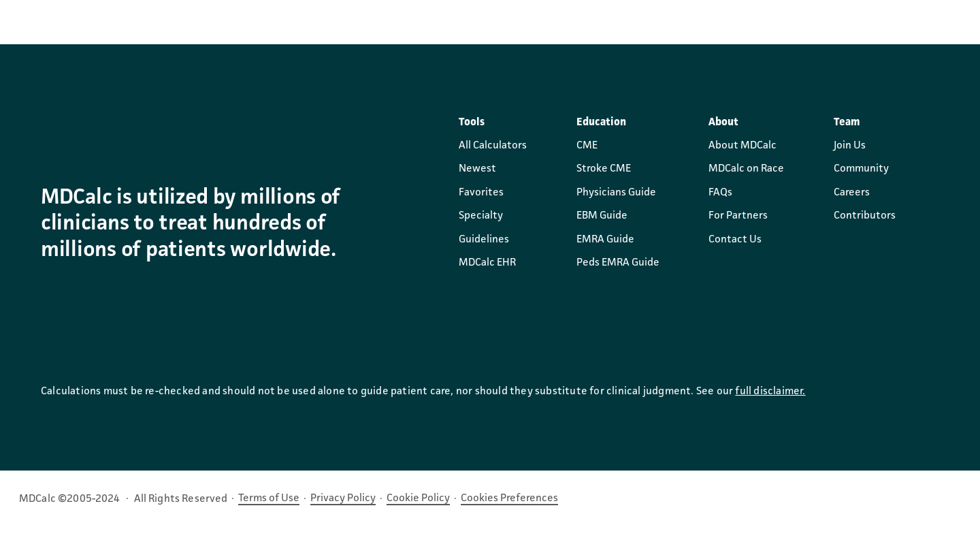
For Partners (738, 216)
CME (587, 146)
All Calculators (493, 146)
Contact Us (735, 240)
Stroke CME (604, 169)
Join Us (850, 146)
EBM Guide (602, 216)
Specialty (481, 216)
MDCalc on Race (746, 169)
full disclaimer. (770, 392)
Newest (477, 169)
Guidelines (484, 240)
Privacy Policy (343, 498)
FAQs (720, 193)
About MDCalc (742, 146)
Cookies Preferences (509, 498)
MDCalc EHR (487, 263)
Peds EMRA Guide (618, 263)
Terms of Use (269, 498)
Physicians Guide (616, 193)
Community (861, 169)
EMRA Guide (605, 240)
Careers (852, 193)
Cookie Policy (418, 498)
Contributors (865, 216)
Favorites (481, 193)
